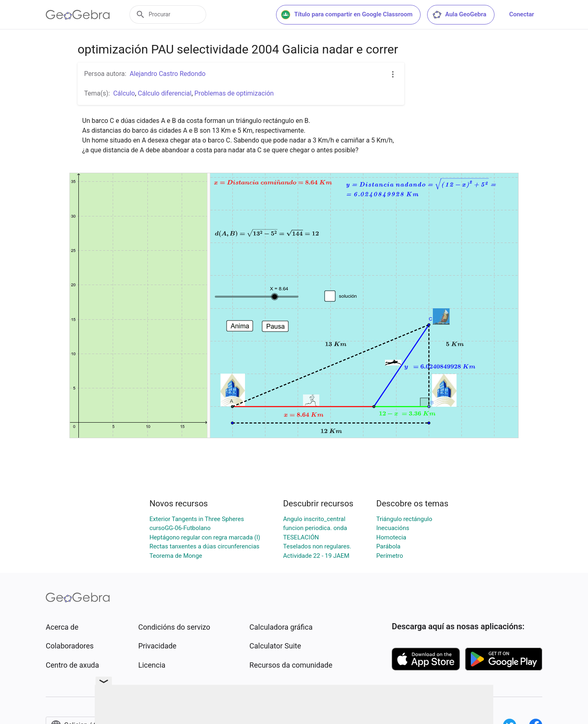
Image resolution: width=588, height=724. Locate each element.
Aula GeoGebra (459, 15)
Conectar (522, 14)
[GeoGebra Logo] (78, 15)
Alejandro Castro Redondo (167, 74)
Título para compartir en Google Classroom (347, 15)
